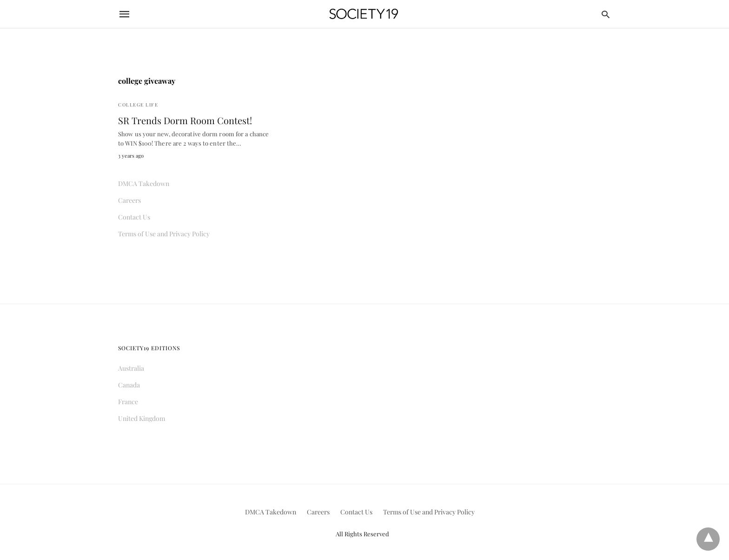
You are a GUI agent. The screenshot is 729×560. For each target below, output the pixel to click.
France (128, 402)
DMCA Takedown (144, 183)
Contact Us (134, 217)
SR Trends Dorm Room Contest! (185, 120)
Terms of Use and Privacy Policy (164, 234)
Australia (131, 368)
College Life (138, 105)
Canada (129, 385)
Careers (129, 200)
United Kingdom (142, 418)
